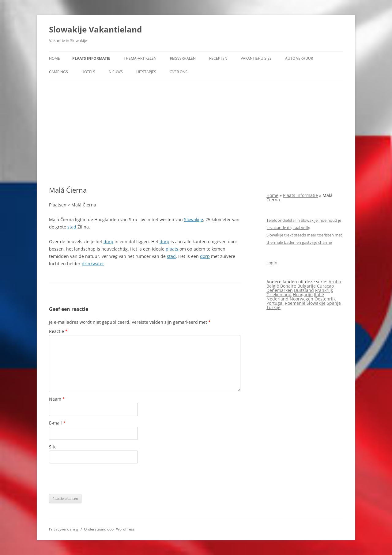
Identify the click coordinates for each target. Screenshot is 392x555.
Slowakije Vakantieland (95, 29)
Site (53, 447)
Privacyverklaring (64, 529)
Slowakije (194, 219)
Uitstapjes (146, 72)
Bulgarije (307, 286)
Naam (57, 399)
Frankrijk (324, 290)
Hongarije (303, 294)
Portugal (275, 303)
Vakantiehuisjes (256, 58)
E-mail (57, 423)
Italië (319, 294)
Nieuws (116, 72)
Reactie (58, 331)
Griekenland (279, 294)
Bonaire (288, 286)
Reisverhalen (183, 58)
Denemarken (280, 290)
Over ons (179, 72)
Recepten (218, 58)
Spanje (334, 303)
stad (72, 227)
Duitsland (304, 290)
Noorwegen (302, 299)
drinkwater (93, 264)
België (273, 286)
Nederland (277, 299)
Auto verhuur (299, 58)
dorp (108, 242)
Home (55, 58)
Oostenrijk (325, 299)
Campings (58, 72)
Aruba (335, 282)
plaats (172, 249)
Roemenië (295, 303)
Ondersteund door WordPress (109, 529)
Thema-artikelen (140, 58)
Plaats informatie (91, 58)
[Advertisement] (196, 133)
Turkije (273, 307)
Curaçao (325, 286)
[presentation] (96, 479)
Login (272, 263)
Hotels (88, 72)
